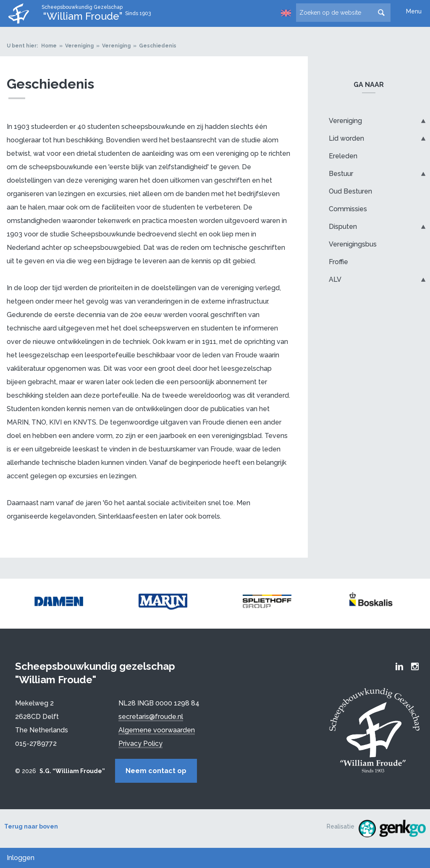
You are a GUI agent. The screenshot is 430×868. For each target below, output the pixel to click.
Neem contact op (156, 771)
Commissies (348, 209)
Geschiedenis (158, 46)
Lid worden (346, 138)
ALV (335, 279)
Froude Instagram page (415, 666)
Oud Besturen (350, 191)
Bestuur (341, 174)
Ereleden (343, 156)
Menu (414, 11)
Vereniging (79, 46)
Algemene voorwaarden (157, 730)
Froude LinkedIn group (399, 666)
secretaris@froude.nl (151, 717)
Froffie (338, 262)
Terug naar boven (31, 826)
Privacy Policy (140, 743)
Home (49, 46)
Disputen (343, 227)
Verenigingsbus (353, 244)
